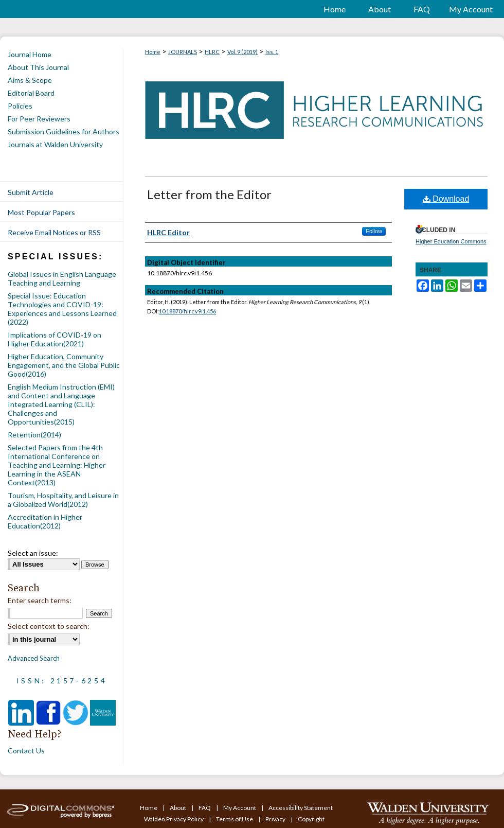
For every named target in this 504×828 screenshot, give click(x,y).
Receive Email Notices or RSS (54, 232)
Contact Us (26, 751)
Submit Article (31, 192)
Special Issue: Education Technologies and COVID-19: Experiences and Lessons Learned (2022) (62, 309)
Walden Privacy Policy (174, 819)
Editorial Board (31, 93)
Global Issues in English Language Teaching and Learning (62, 278)
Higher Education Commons (451, 241)
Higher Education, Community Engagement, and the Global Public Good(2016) (64, 365)
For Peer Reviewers (39, 119)
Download (446, 199)
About (178, 808)
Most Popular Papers (41, 212)
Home (153, 52)
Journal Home (30, 54)
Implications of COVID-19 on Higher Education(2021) (55, 339)
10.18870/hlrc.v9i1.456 (187, 311)
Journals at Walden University (55, 144)
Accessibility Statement (301, 808)
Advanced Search (34, 658)
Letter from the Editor (209, 194)
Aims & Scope (30, 80)
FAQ (205, 808)
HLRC (212, 52)
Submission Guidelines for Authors (64, 131)
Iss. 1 (272, 52)
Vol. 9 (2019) (242, 52)
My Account (240, 808)
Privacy (276, 819)
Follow (374, 231)
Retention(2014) (34, 435)
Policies (20, 106)
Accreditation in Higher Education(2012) (45, 521)
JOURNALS (183, 52)
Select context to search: (49, 626)
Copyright (311, 819)
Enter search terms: (40, 600)
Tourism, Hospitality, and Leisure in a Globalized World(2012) (63, 500)
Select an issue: (33, 553)
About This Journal (38, 67)
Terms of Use (235, 819)
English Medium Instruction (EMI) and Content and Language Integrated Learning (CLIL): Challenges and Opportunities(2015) (61, 404)
